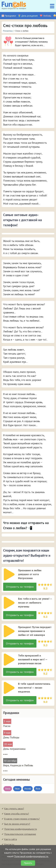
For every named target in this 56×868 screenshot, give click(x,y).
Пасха (7, 727)
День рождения (29, 16)
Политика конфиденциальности (21, 830)
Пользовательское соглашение (20, 835)
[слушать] (9, 574)
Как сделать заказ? (14, 809)
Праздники (10, 16)
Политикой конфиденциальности (31, 856)
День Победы (11, 738)
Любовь (47, 16)
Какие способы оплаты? (17, 815)
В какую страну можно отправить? (22, 820)
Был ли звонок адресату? (17, 825)
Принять (28, 863)
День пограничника (14, 750)
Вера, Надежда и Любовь (18, 766)
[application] (8, 574)
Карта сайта (11, 840)
